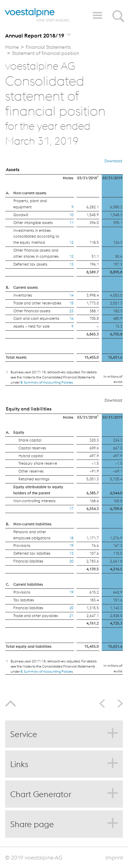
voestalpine (37, 15)
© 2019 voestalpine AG (34, 857)
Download (113, 161)
